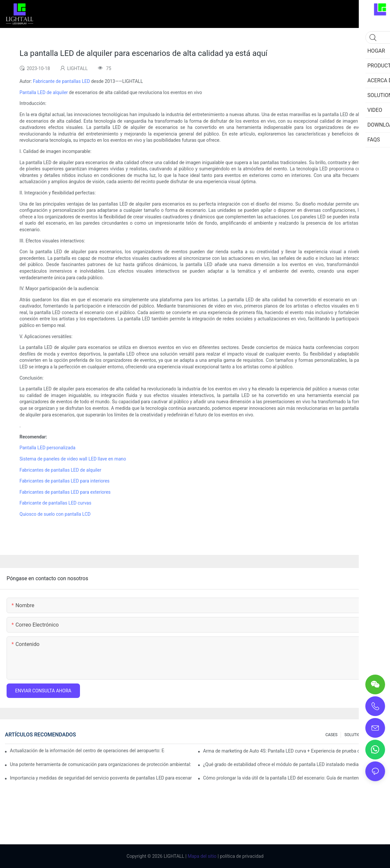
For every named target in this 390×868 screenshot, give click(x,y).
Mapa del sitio (202, 856)
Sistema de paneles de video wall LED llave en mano (73, 459)
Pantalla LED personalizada (47, 448)
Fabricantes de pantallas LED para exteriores (65, 492)
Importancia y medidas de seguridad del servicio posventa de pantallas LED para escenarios (101, 778)
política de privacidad (241, 856)
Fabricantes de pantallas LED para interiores (65, 481)
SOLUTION (354, 735)
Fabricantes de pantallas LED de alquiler (60, 470)
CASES (332, 735)
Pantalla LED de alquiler (44, 92)
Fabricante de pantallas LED (61, 81)
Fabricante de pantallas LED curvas (55, 503)
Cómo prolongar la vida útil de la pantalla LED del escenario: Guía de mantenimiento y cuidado (294, 778)
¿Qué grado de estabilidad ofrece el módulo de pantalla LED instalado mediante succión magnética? (294, 764)
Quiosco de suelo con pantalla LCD (55, 514)
